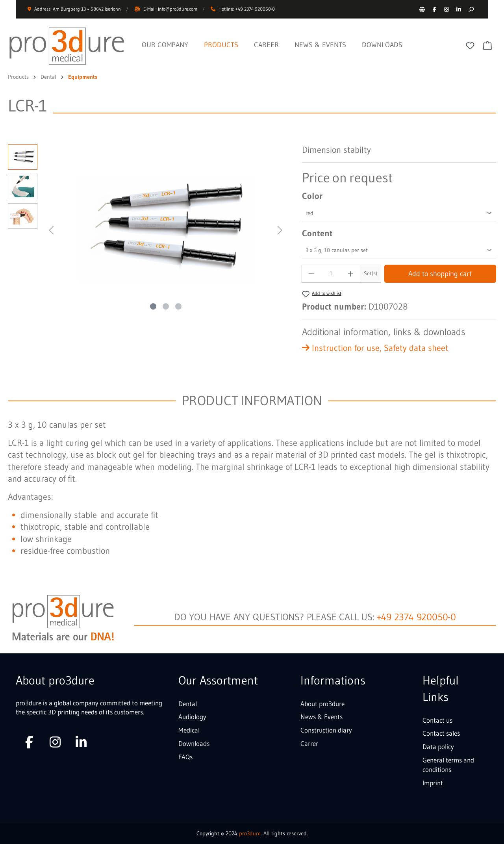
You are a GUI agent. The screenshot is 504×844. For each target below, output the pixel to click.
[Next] (280, 229)
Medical (189, 730)
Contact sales (441, 733)
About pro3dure (322, 704)
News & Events (321, 717)
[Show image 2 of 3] (166, 306)
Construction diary (326, 730)
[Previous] (51, 229)
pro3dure (250, 833)
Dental (188, 704)
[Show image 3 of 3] (178, 306)
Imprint (433, 783)
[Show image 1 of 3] (153, 306)
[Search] (471, 9)
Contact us (437, 720)
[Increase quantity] (351, 274)
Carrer (309, 743)
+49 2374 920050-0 (416, 617)
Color (312, 196)
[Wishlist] (470, 46)
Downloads (194, 743)
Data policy (438, 747)
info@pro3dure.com (178, 9)
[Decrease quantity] (311, 274)
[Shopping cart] (487, 46)
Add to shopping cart (440, 274)
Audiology (192, 717)
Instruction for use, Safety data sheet (375, 348)
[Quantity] (331, 274)
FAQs (185, 757)
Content (317, 233)
